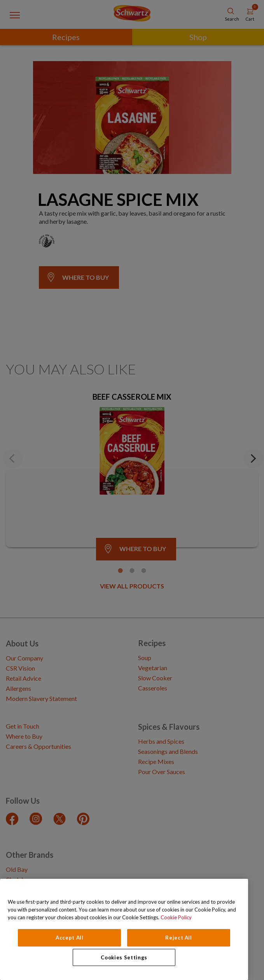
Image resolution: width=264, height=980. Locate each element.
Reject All (179, 938)
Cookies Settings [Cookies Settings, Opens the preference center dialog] (124, 957)
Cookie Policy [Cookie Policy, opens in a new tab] (176, 917)
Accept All (70, 938)
